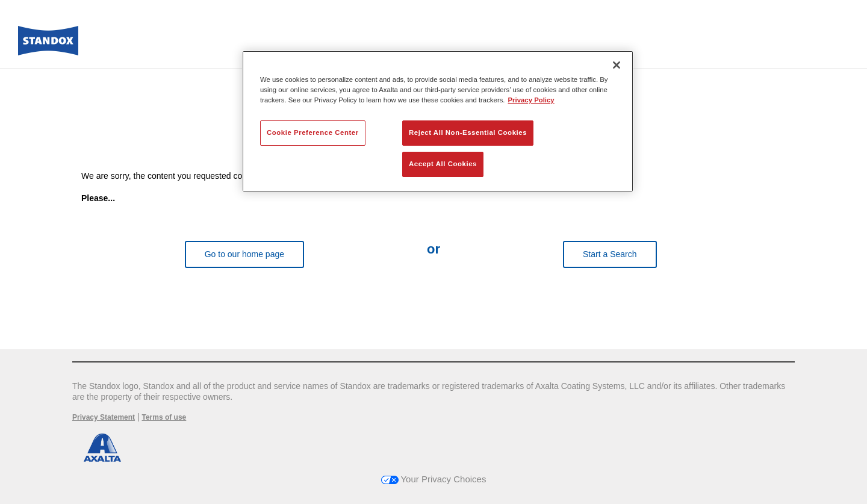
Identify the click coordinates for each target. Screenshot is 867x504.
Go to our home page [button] (244, 254)
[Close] (617, 65)
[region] (438, 121)
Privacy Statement (104, 417)
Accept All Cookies (443, 164)
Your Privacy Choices (434, 479)
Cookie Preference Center (313, 132)
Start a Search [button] (610, 254)
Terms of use (164, 417)
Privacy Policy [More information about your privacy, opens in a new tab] (531, 100)
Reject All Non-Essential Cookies (468, 132)
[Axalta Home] (48, 44)
